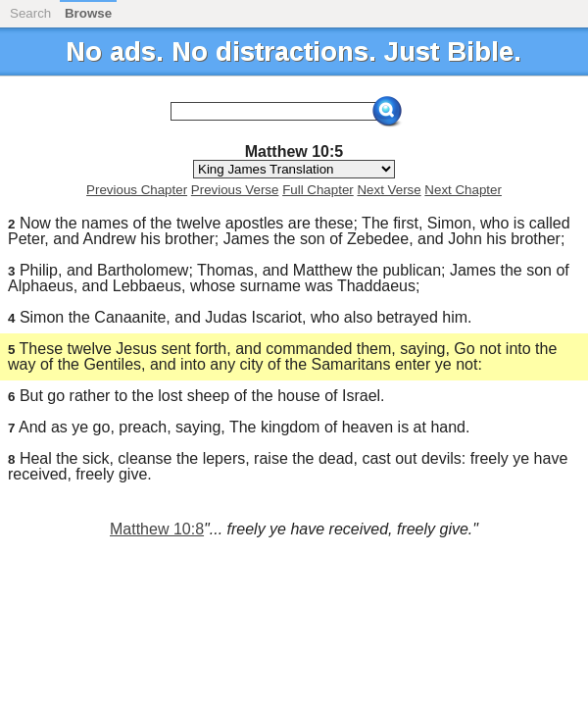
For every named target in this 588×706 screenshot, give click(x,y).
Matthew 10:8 (157, 529)
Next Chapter (463, 190)
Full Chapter (318, 190)
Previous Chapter (137, 190)
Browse (88, 13)
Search (30, 13)
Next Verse (389, 190)
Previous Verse (235, 190)
